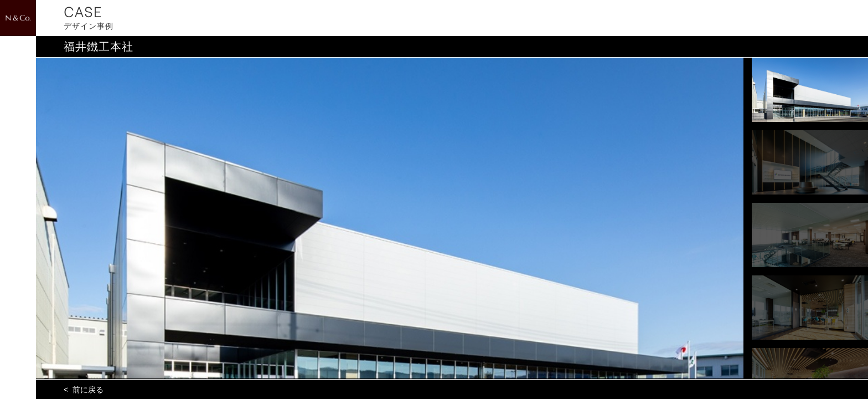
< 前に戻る (84, 390)
